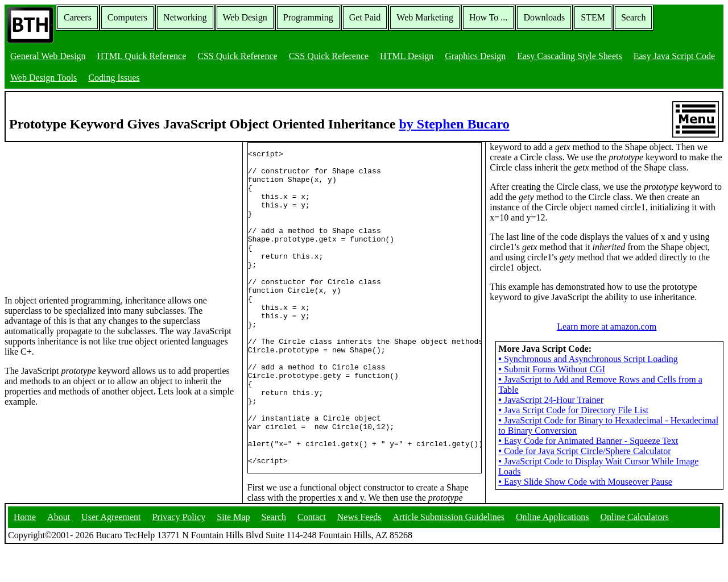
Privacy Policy (179, 550)
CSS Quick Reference (237, 56)
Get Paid (365, 17)
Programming (308, 17)
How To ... (488, 17)
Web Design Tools (44, 78)
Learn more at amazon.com (607, 347)
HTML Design (407, 56)
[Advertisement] (90, 213)
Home (25, 550)
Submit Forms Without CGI (552, 390)
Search (634, 17)
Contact (312, 550)
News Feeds (359, 550)
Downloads (544, 17)
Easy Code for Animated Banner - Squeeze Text (588, 461)
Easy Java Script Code (675, 56)
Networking (185, 17)
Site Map (233, 550)
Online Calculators (634, 550)
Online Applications (552, 550)
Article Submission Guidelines (449, 550)
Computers (127, 17)
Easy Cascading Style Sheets (569, 56)
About (59, 550)
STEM (593, 17)
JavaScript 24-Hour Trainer (551, 420)
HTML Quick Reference (142, 56)
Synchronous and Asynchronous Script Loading (588, 379)
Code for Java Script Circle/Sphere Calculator (584, 471)
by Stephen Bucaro (454, 124)
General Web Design (48, 56)
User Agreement (111, 550)
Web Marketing (425, 17)
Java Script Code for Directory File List (573, 431)
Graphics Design (475, 56)
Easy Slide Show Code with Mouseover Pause (585, 502)
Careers (78, 17)
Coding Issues (114, 78)
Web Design (245, 17)
